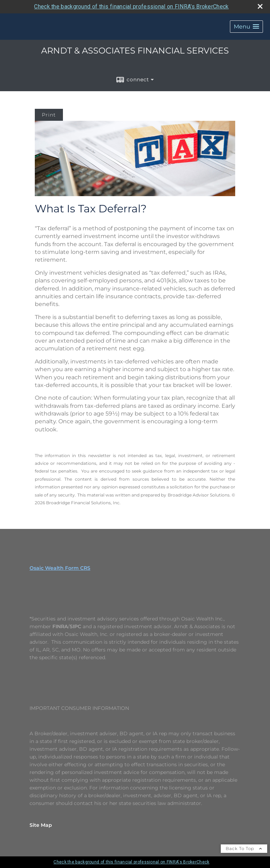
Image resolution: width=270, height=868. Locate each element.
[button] (246, 27)
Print (49, 115)
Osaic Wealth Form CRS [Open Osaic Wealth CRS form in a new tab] (60, 568)
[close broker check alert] (260, 6)
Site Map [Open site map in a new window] (41, 825)
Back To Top (244, 848)
